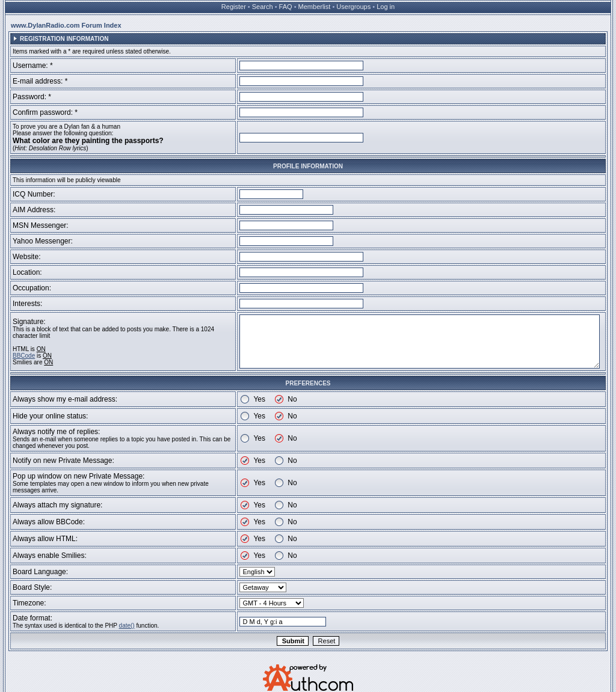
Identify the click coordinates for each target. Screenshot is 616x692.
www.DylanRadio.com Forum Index (66, 25)
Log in (386, 7)
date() (127, 626)
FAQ (286, 7)
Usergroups (353, 7)
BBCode (24, 356)
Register (234, 7)
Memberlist (315, 7)
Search (263, 7)
